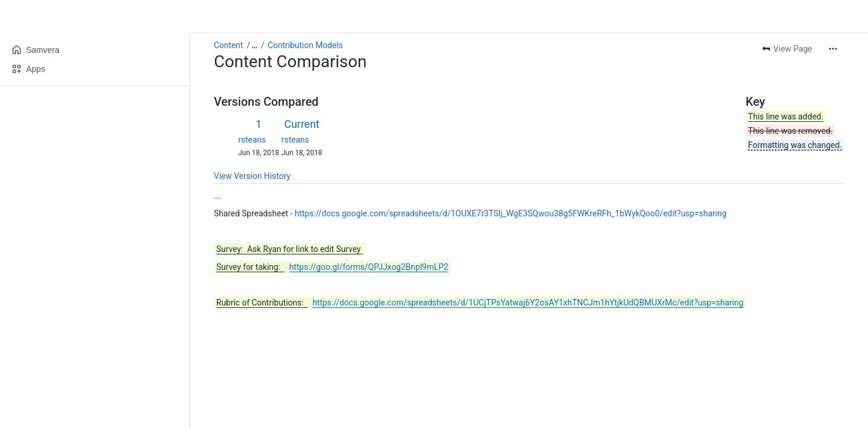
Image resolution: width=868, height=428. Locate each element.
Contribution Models (305, 45)
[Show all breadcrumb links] (254, 45)
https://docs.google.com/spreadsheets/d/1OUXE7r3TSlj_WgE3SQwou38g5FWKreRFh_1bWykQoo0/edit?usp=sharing (511, 213)
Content (228, 45)
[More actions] (833, 49)
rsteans (252, 140)
